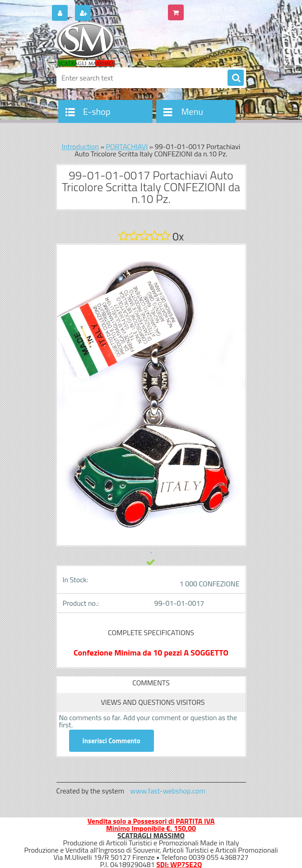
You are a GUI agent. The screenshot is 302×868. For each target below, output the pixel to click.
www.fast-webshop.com (168, 791)
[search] (236, 78)
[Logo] (118, 44)
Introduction (80, 146)
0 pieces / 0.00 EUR (211, 9)
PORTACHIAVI (127, 146)
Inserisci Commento (112, 741)
